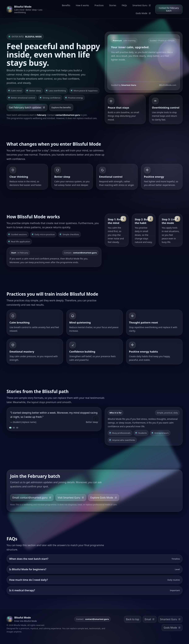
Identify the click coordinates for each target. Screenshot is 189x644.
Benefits (66, 5)
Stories (113, 5)
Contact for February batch (169, 9)
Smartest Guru (142, 5)
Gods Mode (143, 13)
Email (150, 619)
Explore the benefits (61, 107)
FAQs (124, 5)
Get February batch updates (27, 107)
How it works (82, 5)
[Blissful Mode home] (28, 9)
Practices (99, 5)
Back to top (133, 619)
